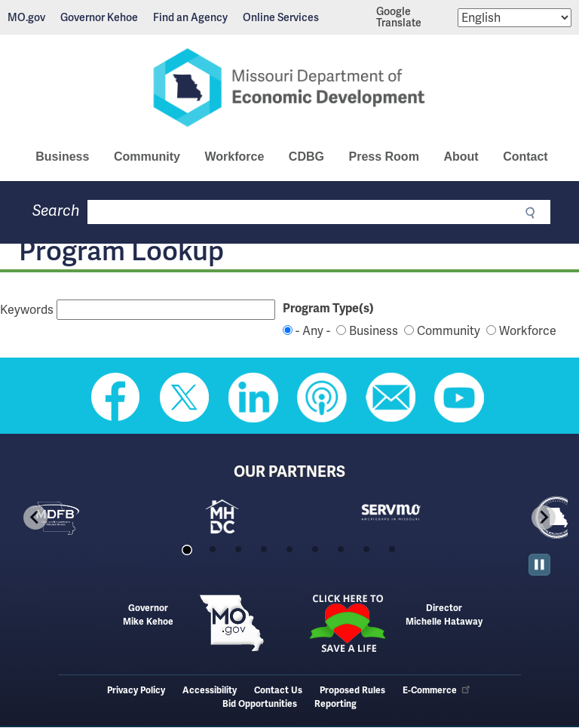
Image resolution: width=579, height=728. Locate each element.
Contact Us (278, 691)
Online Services (281, 17)
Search (56, 211)
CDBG (306, 157)
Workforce (234, 157)
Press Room (383, 157)
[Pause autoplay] (539, 565)
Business (62, 157)
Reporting (335, 704)
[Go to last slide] (35, 518)
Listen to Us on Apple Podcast (322, 398)
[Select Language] (515, 18)
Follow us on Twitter (185, 398)
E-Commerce (437, 691)
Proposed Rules (352, 691)
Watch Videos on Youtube (459, 398)
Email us (391, 398)
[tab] (187, 550)
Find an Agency (190, 17)
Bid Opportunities (260, 704)
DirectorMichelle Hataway (444, 615)
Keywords (27, 310)
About (461, 157)
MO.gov (26, 17)
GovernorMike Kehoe (148, 615)
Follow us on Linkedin (253, 398)
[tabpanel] (95, 518)
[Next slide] (544, 518)
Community (147, 157)
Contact (525, 157)
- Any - (313, 331)
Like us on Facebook (116, 398)
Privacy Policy (136, 691)
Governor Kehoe (99, 17)
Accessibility (210, 691)
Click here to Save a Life (348, 623)
